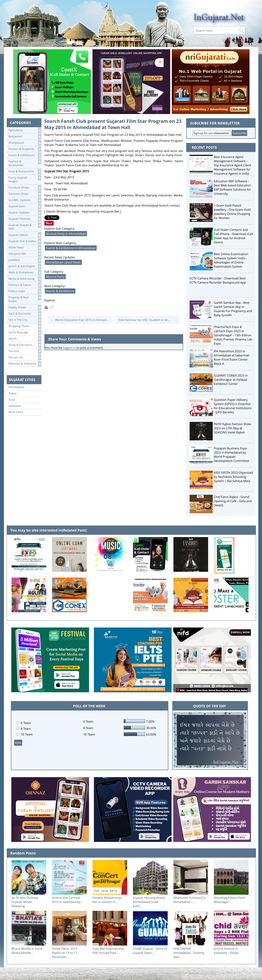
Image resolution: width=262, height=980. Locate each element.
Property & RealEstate (25, 299)
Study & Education (25, 345)
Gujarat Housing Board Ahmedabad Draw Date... (149, 902)
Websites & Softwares (25, 364)
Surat (12, 400)
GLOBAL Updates (25, 200)
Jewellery (25, 260)
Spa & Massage (25, 332)
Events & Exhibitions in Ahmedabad (71, 248)
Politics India (25, 291)
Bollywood (25, 137)
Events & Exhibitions (25, 155)
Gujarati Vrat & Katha (25, 241)
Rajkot (13, 393)
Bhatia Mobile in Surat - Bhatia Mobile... (28, 951)
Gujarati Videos (25, 235)
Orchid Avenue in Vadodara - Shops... (227, 951)
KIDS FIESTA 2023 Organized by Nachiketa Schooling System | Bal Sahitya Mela (234, 477)
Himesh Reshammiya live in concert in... (107, 900)
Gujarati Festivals (25, 219)
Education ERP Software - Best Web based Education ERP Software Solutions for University (233, 187)
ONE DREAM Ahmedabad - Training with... (189, 953)
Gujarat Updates (25, 213)
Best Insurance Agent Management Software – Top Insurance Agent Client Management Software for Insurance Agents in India (233, 165)
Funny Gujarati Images (25, 179)
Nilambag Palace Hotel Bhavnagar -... (230, 900)
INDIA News (25, 248)
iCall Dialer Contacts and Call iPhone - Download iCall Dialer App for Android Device (233, 236)
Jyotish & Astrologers (25, 266)
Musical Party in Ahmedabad (66, 234)
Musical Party (55, 277)
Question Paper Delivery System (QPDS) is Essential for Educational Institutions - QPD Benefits (233, 406)
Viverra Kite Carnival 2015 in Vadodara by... (67, 900)
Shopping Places (25, 326)
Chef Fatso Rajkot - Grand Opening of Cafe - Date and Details (233, 501)
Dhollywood (25, 143)
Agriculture (25, 130)
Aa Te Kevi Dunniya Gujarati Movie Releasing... (25, 902)
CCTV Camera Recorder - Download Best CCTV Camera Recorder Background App (218, 280)
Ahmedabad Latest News (63, 262)
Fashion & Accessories (25, 163)
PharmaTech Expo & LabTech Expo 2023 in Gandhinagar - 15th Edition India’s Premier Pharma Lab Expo (233, 335)
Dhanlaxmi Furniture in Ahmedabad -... (190, 900)
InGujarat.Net (25, 254)
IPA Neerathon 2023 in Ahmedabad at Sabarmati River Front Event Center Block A (232, 357)
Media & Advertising (25, 279)
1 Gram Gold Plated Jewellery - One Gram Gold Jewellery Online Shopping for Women (232, 212)
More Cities (16, 412)
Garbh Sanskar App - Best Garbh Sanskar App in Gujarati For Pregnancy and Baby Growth (233, 309)
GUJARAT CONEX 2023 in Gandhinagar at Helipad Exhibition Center (231, 380)
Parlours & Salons (25, 285)
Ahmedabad (16, 387)
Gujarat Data (25, 206)
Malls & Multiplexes (25, 273)
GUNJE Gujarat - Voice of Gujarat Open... (150, 951)
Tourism (25, 351)
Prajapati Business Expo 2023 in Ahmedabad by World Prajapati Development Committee (231, 454)
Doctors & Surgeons (25, 149)
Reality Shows (25, 308)
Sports (25, 339)
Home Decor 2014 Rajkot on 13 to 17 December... (65, 953)
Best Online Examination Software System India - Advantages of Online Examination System (231, 260)
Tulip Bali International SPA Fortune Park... (108, 951)
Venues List (25, 357)
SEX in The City (25, 320)
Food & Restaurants (25, 172)
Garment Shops (25, 194)
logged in (69, 348)
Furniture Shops (25, 188)
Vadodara (15, 406)
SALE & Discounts (25, 314)
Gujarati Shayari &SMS (25, 227)
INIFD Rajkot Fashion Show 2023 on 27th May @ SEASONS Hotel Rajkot (233, 428)
